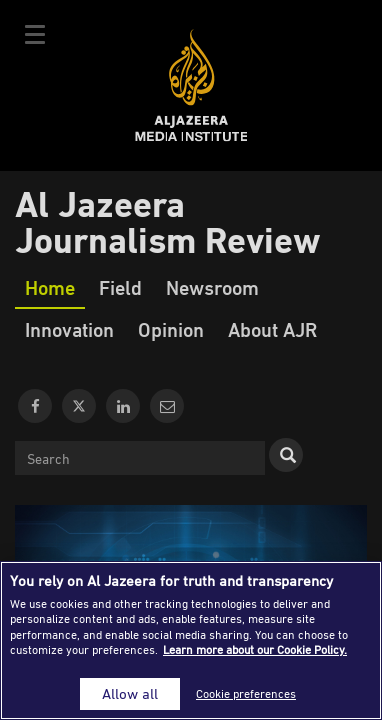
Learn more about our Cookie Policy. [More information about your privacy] (255, 649)
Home (50, 287)
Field (120, 287)
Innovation (69, 329)
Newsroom (212, 287)
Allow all (130, 693)
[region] (191, 640)
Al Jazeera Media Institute (191, 85)
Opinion (171, 329)
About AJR (272, 329)
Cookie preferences (246, 693)
